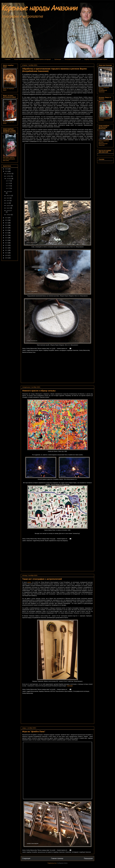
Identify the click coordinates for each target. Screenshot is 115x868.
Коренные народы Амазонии (39, 9)
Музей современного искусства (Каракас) (56, 541)
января (9, 215)
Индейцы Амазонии (44, 691)
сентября (9, 191)
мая (8, 203)
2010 (7, 253)
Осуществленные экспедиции (22, 59)
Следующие (26, 858)
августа (9, 195)
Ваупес (41, 350)
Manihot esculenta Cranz (29, 352)
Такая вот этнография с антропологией (42, 579)
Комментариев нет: (62, 348)
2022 (7, 223)
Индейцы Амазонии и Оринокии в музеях (96, 59)
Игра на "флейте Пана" (34, 732)
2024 (7, 218)
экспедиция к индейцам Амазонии (69, 350)
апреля (9, 205)
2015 (7, 240)
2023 (7, 220)
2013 (7, 245)
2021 (7, 225)
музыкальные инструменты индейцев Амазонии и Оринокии (55, 852)
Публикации (58, 59)
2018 (7, 233)
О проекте (8, 59)
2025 (7, 171)
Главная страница (57, 858)
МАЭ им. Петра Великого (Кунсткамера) (61, 691)
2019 (7, 230)
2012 (7, 248)
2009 (7, 255)
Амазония (29, 541)
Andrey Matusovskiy (84, 350)
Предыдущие (88, 858)
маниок (57, 350)
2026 (7, 169)
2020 (7, 228)
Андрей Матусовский (32, 350)
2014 (7, 243)
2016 (7, 238)
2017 (7, 235)
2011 (7, 250)
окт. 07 (8, 181)
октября (9, 179)
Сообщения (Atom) (62, 863)
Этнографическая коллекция (73, 59)
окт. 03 (8, 186)
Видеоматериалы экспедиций (42, 59)
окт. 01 (8, 188)
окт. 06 (8, 183)
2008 (7, 258)
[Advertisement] (57, 369)
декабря (9, 174)
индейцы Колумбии (49, 350)
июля (8, 198)
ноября (9, 176)
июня (8, 201)
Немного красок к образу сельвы (39, 391)
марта (8, 208)
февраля (9, 211)
